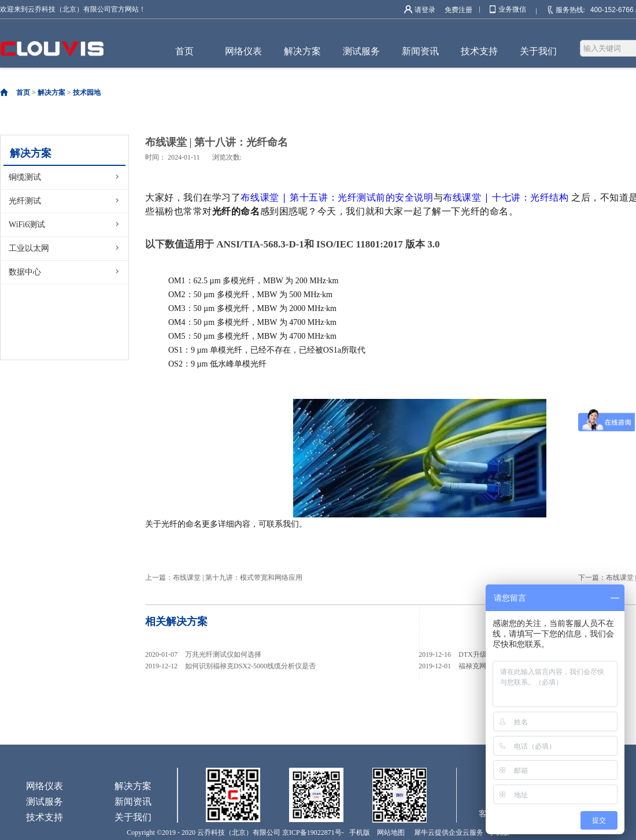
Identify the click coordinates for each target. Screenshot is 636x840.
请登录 (425, 10)
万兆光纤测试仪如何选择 (223, 654)
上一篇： (224, 578)
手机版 (358, 832)
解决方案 (51, 92)
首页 (184, 51)
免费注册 (458, 10)
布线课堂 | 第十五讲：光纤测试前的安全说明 (337, 197)
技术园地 (87, 92)
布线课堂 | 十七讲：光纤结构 (506, 197)
